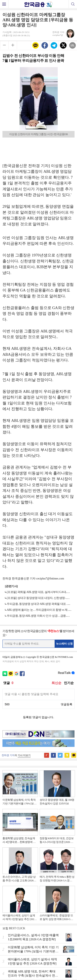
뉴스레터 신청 (64, 644)
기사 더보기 (24, 755)
